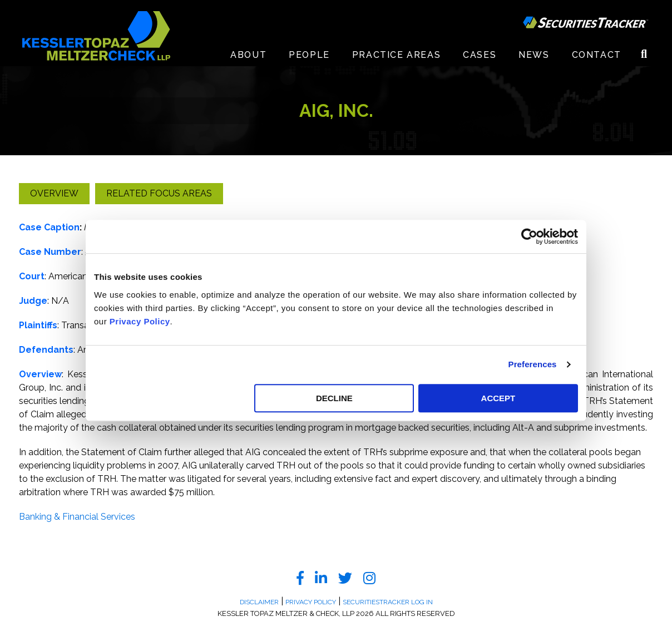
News (534, 55)
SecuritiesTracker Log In (388, 602)
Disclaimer (259, 602)
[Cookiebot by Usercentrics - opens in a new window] (529, 236)
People (309, 55)
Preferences (533, 364)
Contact (597, 55)
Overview (54, 193)
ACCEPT (498, 398)
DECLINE (334, 398)
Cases (480, 55)
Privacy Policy (140, 321)
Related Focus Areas (159, 193)
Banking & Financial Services (77, 517)
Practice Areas (396, 55)
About (248, 55)
